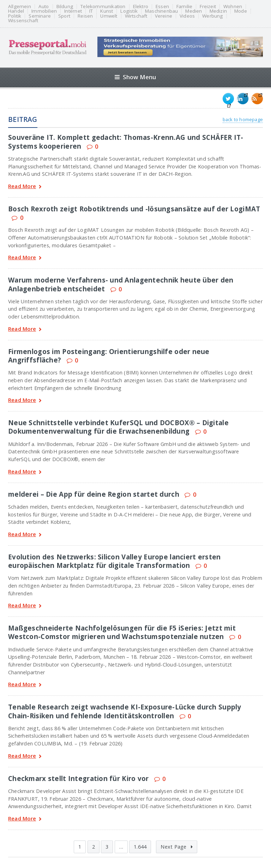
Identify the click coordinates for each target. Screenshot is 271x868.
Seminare (40, 16)
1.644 (140, 847)
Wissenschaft (23, 21)
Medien (194, 11)
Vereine (164, 16)
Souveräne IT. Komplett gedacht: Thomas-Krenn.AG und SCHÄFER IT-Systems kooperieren (126, 141)
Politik (15, 16)
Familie (184, 7)
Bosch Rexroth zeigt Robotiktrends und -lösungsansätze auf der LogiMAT (134, 209)
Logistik (129, 11)
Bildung (65, 7)
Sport (64, 16)
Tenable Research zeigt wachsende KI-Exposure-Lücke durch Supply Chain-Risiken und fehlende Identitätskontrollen (125, 711)
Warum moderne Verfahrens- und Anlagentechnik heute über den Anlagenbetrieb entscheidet (121, 284)
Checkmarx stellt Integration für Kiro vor (79, 778)
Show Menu (135, 77)
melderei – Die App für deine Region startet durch (94, 494)
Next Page (176, 847)
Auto (44, 7)
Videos (187, 16)
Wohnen (233, 7)
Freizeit (208, 7)
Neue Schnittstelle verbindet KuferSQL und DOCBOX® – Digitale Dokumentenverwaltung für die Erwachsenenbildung (118, 427)
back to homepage (243, 119)
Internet (73, 11)
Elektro (141, 7)
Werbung (212, 16)
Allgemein (20, 7)
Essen (162, 7)
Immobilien (44, 11)
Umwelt (109, 16)
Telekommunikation (103, 7)
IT (91, 11)
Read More (25, 187)
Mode (241, 11)
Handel (16, 11)
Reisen (85, 16)
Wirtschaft (136, 16)
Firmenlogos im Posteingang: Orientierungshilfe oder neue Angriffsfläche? (109, 356)
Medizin (218, 11)
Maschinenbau (161, 11)
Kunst (107, 11)
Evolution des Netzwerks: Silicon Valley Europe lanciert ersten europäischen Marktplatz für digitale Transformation (114, 561)
